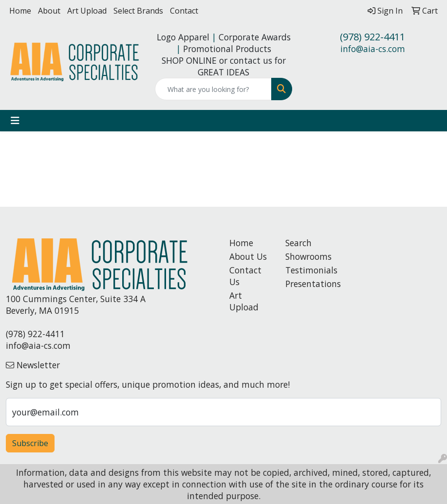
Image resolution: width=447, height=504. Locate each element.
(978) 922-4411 (372, 37)
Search (298, 243)
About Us (248, 256)
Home (20, 11)
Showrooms (307, 256)
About (49, 11)
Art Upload (87, 11)
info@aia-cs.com (373, 49)
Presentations (307, 284)
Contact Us (245, 276)
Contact (184, 11)
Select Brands (138, 11)
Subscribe (30, 443)
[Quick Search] (213, 89)
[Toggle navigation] (15, 121)
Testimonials (307, 270)
